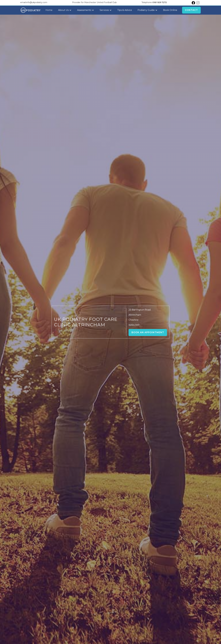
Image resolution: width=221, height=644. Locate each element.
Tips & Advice (125, 10)
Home (49, 10)
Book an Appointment (148, 332)
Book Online (170, 10)
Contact (191, 10)
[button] (65, 10)
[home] (31, 10)
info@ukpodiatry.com (37, 2)
